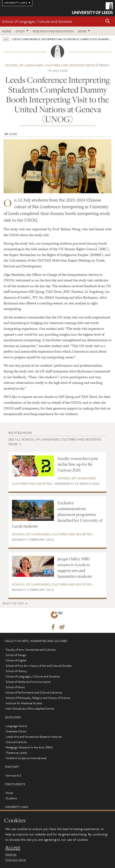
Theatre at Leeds (16, 753)
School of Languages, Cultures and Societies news (50, 65)
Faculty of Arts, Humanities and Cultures (31, 650)
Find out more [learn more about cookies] (16, 860)
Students (11, 798)
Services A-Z (13, 775)
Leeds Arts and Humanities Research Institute (34, 737)
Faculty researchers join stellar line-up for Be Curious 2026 (78, 464)
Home (7, 31)
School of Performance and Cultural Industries (34, 692)
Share (13, 134)
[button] (108, 22)
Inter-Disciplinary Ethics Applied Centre (30, 708)
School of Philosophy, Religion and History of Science (38, 698)
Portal (9, 793)
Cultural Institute (16, 742)
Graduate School (16, 731)
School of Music (15, 687)
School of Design (16, 655)
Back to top (13, 603)
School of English (16, 660)
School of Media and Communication (28, 682)
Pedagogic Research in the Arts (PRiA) (30, 747)
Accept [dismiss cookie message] (13, 847)
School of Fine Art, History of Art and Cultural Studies (39, 666)
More (82, 31)
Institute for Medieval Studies (24, 703)
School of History (16, 671)
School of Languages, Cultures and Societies (37, 21)
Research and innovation (53, 31)
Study (20, 31)
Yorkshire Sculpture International (26, 758)
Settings (11, 854)
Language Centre (16, 726)
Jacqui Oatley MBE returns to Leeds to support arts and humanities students (75, 567)
